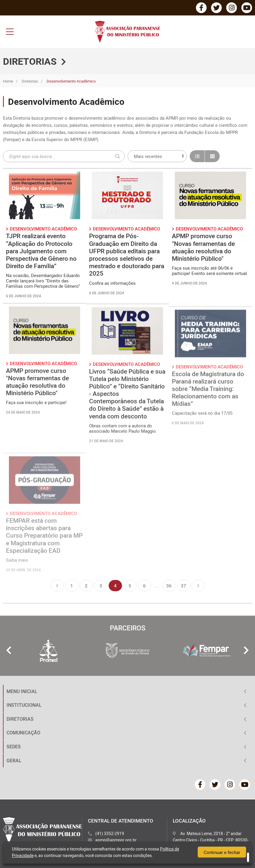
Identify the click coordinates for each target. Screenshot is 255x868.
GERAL (14, 761)
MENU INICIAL (22, 691)
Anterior (57, 586)
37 (183, 586)
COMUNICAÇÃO (23, 733)
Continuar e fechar (222, 853)
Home (8, 81)
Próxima (198, 586)
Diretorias (30, 81)
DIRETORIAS (20, 719)
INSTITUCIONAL (24, 705)
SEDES (14, 747)
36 (169, 586)
